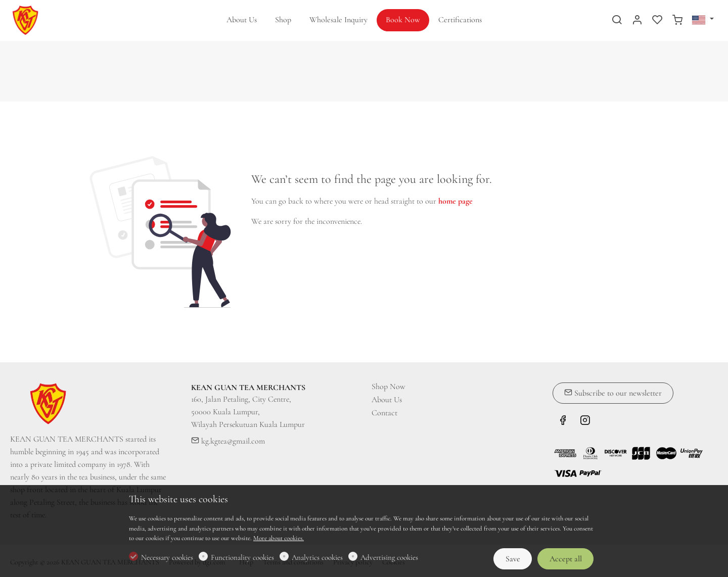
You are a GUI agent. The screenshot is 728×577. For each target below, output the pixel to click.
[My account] (637, 21)
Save (513, 559)
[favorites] (657, 21)
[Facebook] (563, 422)
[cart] (677, 21)
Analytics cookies (317, 557)
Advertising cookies (389, 557)
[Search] (617, 21)
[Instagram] (585, 422)
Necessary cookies (167, 557)
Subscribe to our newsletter (613, 393)
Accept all (566, 559)
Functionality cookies (242, 557)
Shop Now (389, 387)
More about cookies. (279, 538)
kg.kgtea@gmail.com (228, 441)
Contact (384, 413)
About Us (387, 400)
